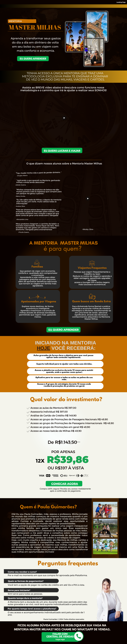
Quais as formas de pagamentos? (26, 581)
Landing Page (121, 2)
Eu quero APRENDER (63, 330)
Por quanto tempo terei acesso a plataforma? (32, 609)
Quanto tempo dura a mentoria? (25, 598)
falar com (60, 634)
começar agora (65, 484)
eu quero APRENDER (33, 59)
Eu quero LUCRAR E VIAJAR (62, 151)
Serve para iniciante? (19, 590)
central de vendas (60, 636)
